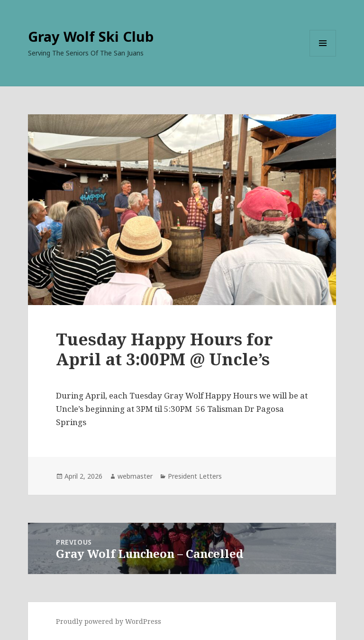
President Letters (195, 476)
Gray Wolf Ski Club (91, 36)
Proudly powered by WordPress (109, 621)
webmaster (135, 476)
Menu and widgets (323, 56)
